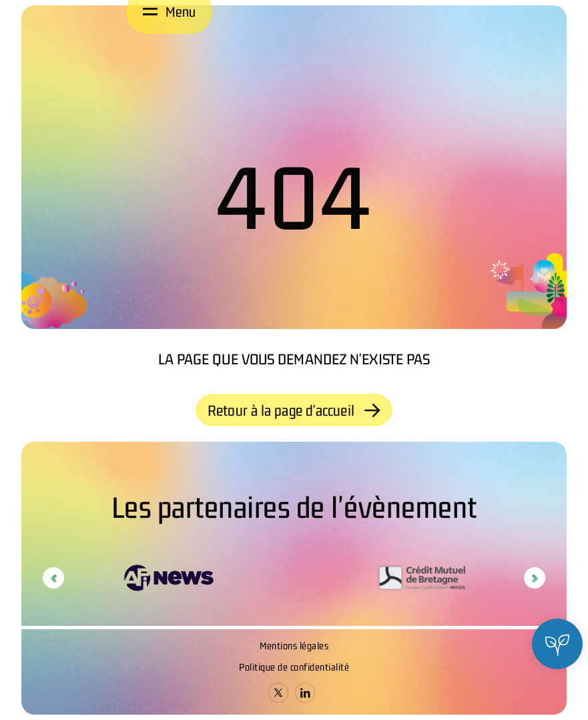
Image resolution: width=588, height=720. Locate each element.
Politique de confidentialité (294, 667)
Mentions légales (294, 646)
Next (535, 578)
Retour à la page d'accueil (294, 410)
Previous (53, 578)
